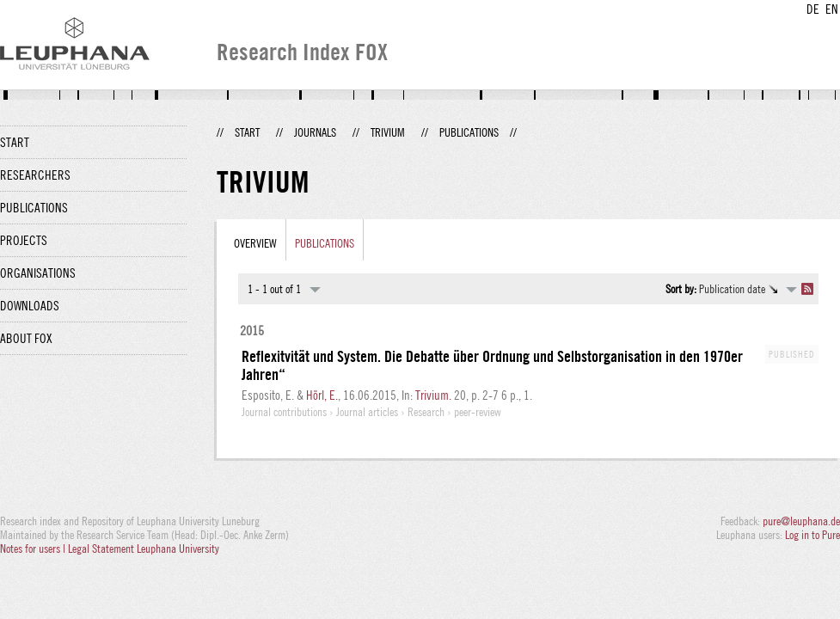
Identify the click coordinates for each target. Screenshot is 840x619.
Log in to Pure (812, 535)
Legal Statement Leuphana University (144, 549)
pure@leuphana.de (801, 521)
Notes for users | (34, 549)
